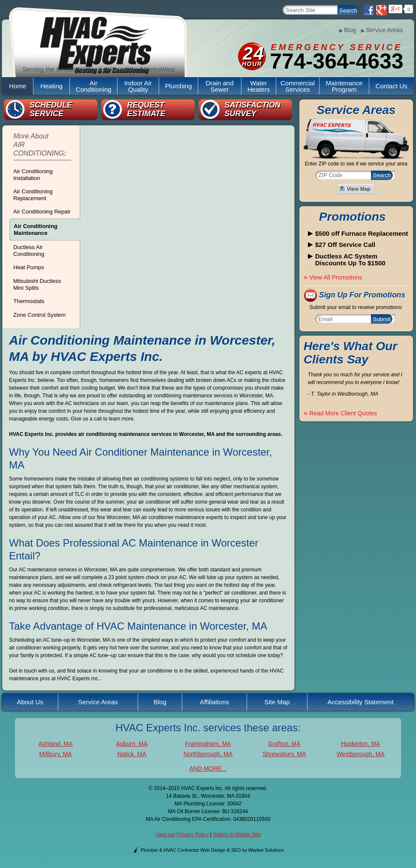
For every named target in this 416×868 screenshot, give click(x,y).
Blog (348, 30)
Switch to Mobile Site (237, 835)
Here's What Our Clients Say (350, 353)
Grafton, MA (284, 744)
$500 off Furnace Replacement (362, 234)
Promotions (353, 217)
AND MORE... (208, 769)
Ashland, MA (56, 744)
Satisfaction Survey (252, 109)
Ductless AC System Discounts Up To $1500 (350, 260)
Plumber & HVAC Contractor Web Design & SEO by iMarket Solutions (212, 850)
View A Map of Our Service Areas (356, 189)
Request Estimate (146, 109)
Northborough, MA (208, 754)
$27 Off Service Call (345, 245)
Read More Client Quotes (340, 413)
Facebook (369, 10)
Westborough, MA (361, 754)
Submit (381, 319)
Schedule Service (51, 109)
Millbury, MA (55, 754)
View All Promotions (333, 277)
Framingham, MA (208, 744)
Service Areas (382, 30)
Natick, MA (132, 754)
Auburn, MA (132, 744)
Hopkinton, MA (361, 744)
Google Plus (381, 10)
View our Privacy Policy (182, 835)
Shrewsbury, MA (284, 754)
